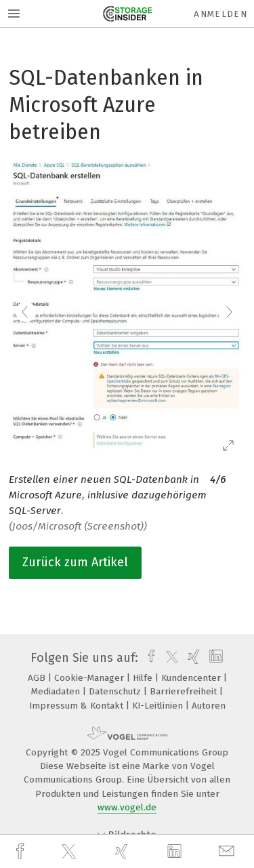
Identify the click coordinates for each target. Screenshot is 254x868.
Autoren (209, 706)
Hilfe (144, 678)
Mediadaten (57, 691)
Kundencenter (192, 678)
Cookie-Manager (90, 678)
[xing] (123, 851)
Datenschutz (116, 691)
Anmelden (220, 14)
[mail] (228, 851)
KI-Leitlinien (159, 706)
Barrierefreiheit (185, 691)
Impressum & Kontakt (78, 706)
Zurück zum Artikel (75, 562)
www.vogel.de (127, 807)
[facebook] (22, 851)
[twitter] (70, 852)
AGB (38, 678)
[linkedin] (176, 852)
